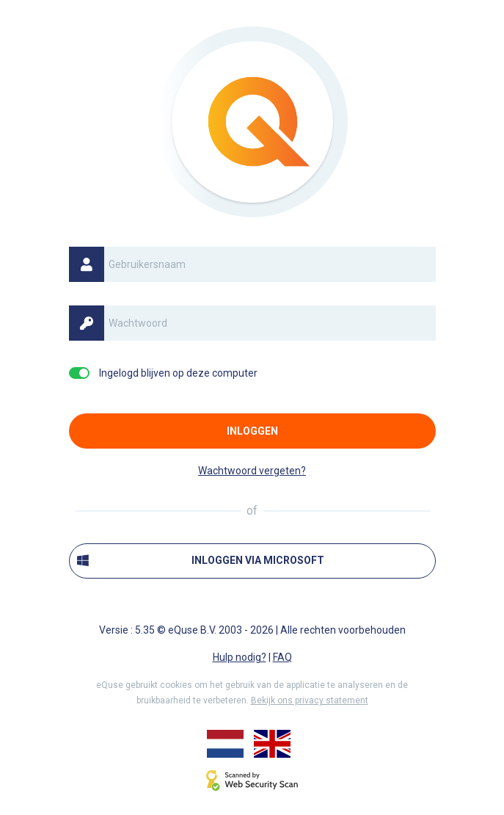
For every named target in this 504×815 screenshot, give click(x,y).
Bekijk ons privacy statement (310, 700)
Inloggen (252, 431)
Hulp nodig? (240, 657)
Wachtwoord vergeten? (252, 471)
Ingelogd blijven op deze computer (178, 373)
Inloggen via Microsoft (201, 561)
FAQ (282, 657)
